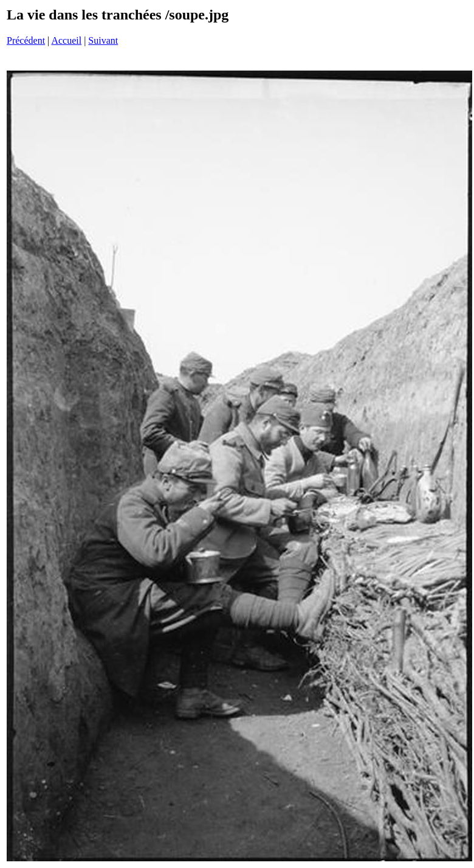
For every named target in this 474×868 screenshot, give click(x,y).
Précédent (26, 40)
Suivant (103, 40)
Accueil (66, 40)
